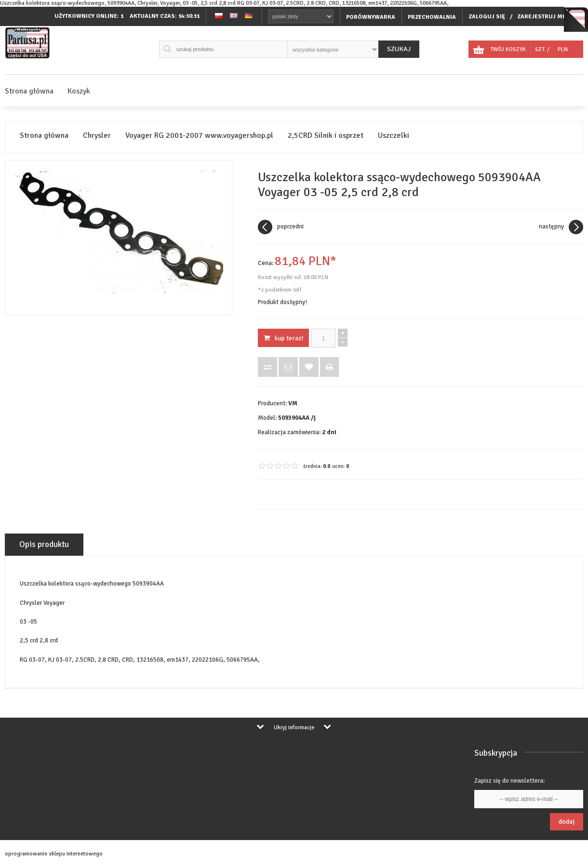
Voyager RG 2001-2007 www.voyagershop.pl (199, 136)
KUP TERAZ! (283, 338)
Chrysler (97, 136)
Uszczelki (394, 136)
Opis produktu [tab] (44, 544)
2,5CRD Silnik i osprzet (326, 136)
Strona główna (29, 91)
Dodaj (567, 821)
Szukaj (399, 49)
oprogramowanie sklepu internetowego (54, 854)
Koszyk (79, 91)
